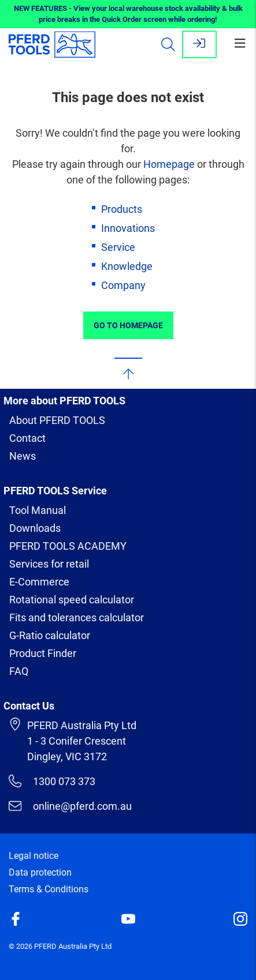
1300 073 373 (52, 781)
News (23, 456)
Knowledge (127, 266)
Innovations (128, 228)
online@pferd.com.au (70, 806)
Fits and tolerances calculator (77, 617)
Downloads (35, 528)
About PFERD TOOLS (57, 420)
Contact (27, 438)
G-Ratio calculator (50, 635)
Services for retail (49, 564)
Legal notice (34, 856)
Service (118, 247)
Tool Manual (38, 510)
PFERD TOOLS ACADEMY (68, 546)
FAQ (19, 671)
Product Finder (43, 653)
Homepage (169, 164)
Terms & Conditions (49, 889)
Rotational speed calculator (72, 600)
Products (122, 209)
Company (123, 285)
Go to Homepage (128, 325)
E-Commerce (39, 582)
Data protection (40, 872)
